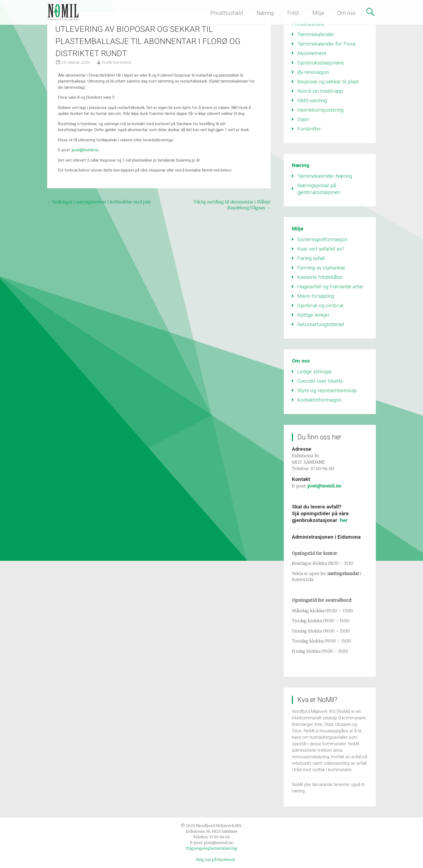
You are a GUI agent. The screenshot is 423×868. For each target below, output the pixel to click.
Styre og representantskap (327, 390)
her (344, 520)
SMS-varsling (312, 100)
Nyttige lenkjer (313, 315)
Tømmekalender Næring (325, 176)
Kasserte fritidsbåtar (320, 277)
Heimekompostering (320, 110)
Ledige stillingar (315, 372)
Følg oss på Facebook (216, 860)
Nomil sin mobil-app (320, 91)
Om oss (347, 13)
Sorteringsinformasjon (322, 239)
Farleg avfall (311, 258)
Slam (303, 119)
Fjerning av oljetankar (321, 268)
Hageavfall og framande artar (330, 287)
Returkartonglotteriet (321, 324)
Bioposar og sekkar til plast (328, 82)
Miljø (318, 13)
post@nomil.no (85, 150)
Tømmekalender (316, 34)
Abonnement (312, 53)
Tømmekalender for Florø (326, 44)
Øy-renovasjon (313, 72)
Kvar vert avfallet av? (321, 249)
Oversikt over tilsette (320, 381)
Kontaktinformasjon (319, 400)
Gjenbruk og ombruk (320, 305)
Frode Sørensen (116, 62)
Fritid (293, 13)
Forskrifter (309, 129)
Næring (265, 13)
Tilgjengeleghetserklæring (212, 848)
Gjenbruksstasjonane (321, 63)
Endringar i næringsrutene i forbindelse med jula (99, 202)
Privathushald (227, 13)
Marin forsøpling (316, 296)
